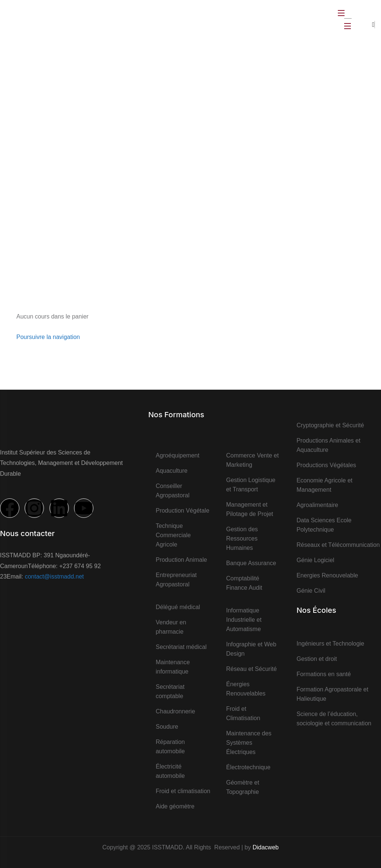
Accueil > (181, 109)
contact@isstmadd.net (55, 576)
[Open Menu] (342, 13)
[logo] (28, 19)
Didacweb (266, 847)
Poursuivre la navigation (48, 337)
